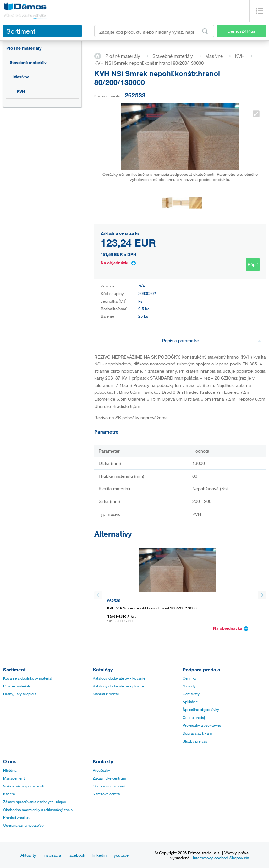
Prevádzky (101, 770)
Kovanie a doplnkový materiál (28, 678)
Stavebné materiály (28, 62)
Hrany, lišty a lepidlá (20, 694)
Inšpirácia (52, 855)
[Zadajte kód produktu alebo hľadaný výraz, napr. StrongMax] (154, 31)
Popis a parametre (212, 340)
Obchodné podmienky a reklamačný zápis (38, 810)
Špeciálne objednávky (201, 709)
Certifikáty (191, 694)
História (10, 770)
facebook (77, 855)
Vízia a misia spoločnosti (24, 786)
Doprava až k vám (197, 733)
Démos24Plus (241, 31)
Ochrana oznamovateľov (23, 825)
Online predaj (194, 717)
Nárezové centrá (106, 794)
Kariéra (9, 794)
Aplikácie (190, 702)
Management (14, 778)
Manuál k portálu (107, 694)
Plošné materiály (24, 48)
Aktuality (28, 855)
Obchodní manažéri (109, 786)
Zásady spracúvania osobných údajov (35, 802)
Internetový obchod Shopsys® (221, 858)
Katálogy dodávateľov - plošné (118, 686)
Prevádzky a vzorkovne (202, 725)
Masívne (21, 77)
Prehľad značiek (16, 817)
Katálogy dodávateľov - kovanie (119, 678)
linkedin (99, 855)
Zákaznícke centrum (109, 778)
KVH (21, 91)
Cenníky (189, 678)
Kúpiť (253, 264)
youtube (121, 855)
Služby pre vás (195, 741)
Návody (189, 686)
